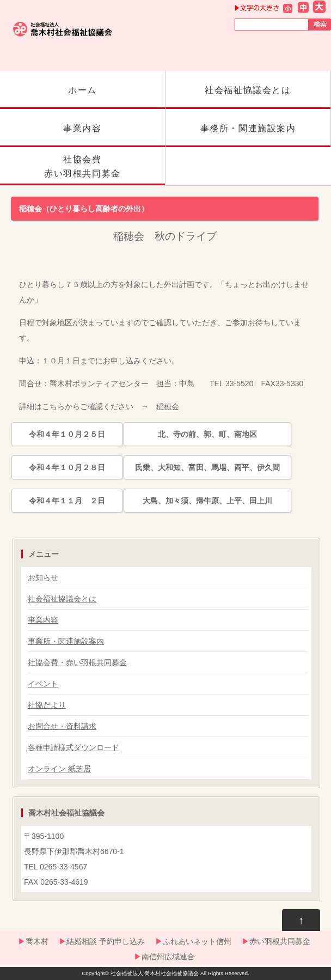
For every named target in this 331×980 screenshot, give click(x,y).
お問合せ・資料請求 (62, 726)
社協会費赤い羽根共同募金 (82, 170)
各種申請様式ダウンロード (73, 747)
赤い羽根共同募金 (280, 941)
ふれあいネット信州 (197, 941)
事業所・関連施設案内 (66, 641)
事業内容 (82, 135)
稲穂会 (168, 406)
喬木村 (37, 941)
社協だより (47, 705)
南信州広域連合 (168, 957)
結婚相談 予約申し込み (106, 941)
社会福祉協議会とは (248, 97)
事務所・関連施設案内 (248, 135)
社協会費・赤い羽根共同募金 (77, 662)
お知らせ (43, 577)
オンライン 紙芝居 (59, 769)
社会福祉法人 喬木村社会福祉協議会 (155, 973)
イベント (43, 684)
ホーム (82, 97)
